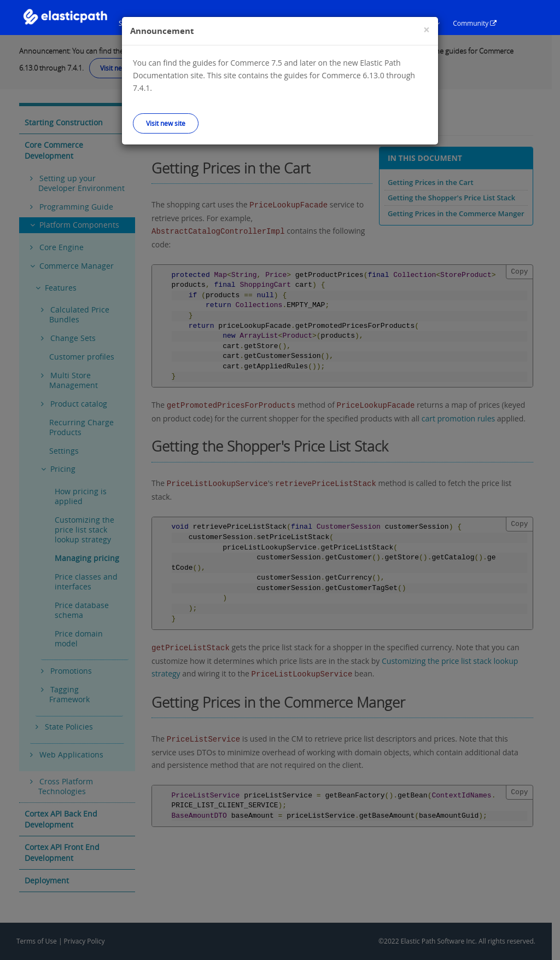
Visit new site (166, 123)
